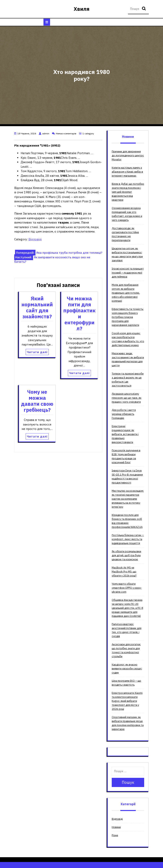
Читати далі (37, 352)
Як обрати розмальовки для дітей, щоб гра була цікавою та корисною (126, 555)
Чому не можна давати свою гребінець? (37, 401)
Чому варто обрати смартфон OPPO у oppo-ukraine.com (127, 588)
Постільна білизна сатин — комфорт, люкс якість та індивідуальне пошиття (128, 539)
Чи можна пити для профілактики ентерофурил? (79, 313)
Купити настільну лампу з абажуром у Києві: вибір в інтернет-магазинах (127, 172)
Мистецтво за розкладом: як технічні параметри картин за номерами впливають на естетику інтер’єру (128, 499)
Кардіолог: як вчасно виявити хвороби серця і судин (127, 669)
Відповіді (35, 239)
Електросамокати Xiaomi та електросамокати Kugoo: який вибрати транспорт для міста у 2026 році (127, 701)
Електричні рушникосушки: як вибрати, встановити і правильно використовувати (125, 434)
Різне (115, 835)
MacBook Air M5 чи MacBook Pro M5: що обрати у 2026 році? (124, 572)
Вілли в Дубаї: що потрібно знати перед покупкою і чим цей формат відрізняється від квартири (128, 192)
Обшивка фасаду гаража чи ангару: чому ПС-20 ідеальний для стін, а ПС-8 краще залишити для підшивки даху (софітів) (127, 608)
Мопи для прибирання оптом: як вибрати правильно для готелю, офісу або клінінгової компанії (126, 293)
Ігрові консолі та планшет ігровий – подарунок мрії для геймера (128, 273)
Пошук (144, 9)
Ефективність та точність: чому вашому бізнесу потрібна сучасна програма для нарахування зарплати (128, 317)
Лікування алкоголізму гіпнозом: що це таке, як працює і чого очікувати (127, 398)
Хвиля (82, 9)
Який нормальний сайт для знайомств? (37, 307)
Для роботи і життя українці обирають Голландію (124, 414)
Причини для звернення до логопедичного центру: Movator (128, 155)
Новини (116, 827)
